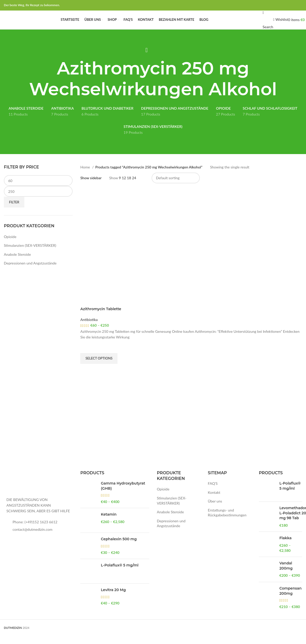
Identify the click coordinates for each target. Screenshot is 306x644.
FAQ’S (213, 492)
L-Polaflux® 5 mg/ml (120, 574)
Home (86, 175)
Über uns (215, 510)
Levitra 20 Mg (113, 598)
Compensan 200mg (290, 599)
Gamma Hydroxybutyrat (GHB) (123, 494)
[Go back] (147, 58)
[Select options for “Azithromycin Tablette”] (99, 367)
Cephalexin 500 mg (119, 547)
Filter (14, 210)
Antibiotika (89, 328)
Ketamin (109, 523)
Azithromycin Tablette (101, 317)
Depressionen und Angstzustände (30, 272)
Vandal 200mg (286, 574)
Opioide (10, 245)
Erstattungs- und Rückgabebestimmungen (227, 521)
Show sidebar (91, 186)
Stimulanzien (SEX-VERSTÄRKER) (30, 254)
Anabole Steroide (17, 263)
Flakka (285, 546)
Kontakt (214, 501)
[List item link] (38, 530)
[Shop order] (176, 186)
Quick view (87, 378)
